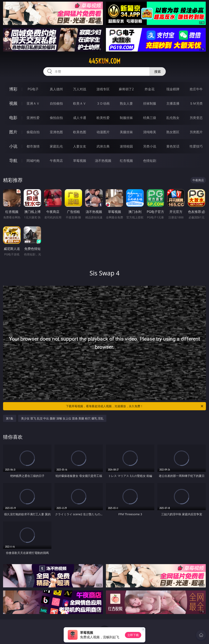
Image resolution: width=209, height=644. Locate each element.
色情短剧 (150, 161)
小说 (13, 146)
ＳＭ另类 (196, 103)
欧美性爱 (103, 118)
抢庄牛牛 (196, 89)
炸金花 (150, 89)
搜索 (158, 72)
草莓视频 (80, 161)
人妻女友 (80, 146)
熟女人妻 (126, 103)
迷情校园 (126, 146)
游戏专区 (103, 89)
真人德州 (56, 89)
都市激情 (33, 146)
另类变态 (196, 118)
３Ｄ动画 (103, 103)
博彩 (13, 89)
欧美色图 (80, 132)
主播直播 (173, 103)
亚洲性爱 (33, 118)
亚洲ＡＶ (33, 103)
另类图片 (196, 132)
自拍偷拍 (56, 103)
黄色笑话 (173, 146)
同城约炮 (33, 161)
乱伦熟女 (173, 118)
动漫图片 (103, 132)
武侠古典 (103, 146)
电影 (13, 118)
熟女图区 (173, 132)
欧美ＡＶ (80, 103)
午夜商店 (56, 161)
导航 (13, 160)
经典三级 (150, 118)
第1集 (10, 418)
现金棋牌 (173, 89)
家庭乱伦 (56, 146)
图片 (13, 132)
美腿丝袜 (126, 132)
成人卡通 (80, 118)
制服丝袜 (126, 118)
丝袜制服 (150, 103)
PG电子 (33, 89)
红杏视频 (126, 161)
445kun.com (104, 61)
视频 (13, 103)
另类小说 (150, 146)
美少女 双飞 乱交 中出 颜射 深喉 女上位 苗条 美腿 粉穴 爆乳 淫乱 (62, 418)
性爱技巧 (196, 146)
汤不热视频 (103, 161)
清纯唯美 (150, 132)
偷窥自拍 (33, 132)
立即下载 (133, 635)
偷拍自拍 (56, 118)
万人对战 (80, 89)
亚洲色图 (56, 132)
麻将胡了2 (126, 89)
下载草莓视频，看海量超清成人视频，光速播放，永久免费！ (135, 406)
